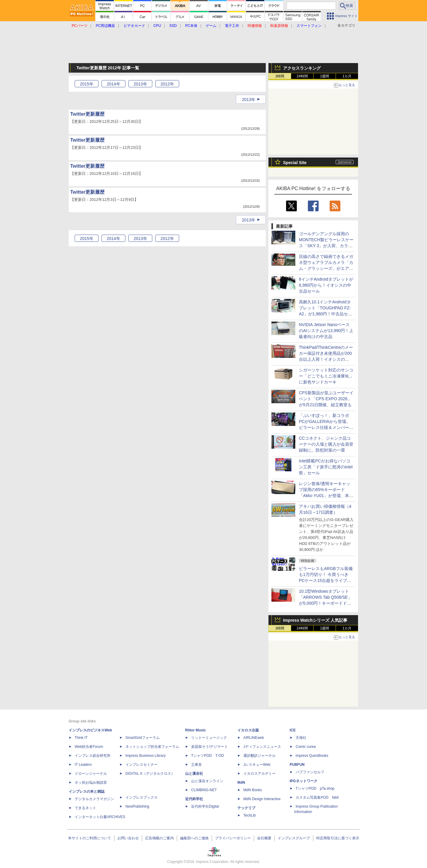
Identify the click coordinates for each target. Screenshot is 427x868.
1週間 (325, 76)
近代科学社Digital (205, 806)
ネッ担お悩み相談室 (91, 783)
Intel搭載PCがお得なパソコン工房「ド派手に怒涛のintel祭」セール (326, 467)
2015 (86, 84)
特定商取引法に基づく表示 (338, 838)
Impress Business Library (146, 756)
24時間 (302, 76)
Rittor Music (195, 730)
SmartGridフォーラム (143, 738)
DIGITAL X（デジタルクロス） (150, 774)
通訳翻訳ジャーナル (259, 756)
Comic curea (306, 747)
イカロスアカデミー (259, 774)
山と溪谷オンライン (207, 781)
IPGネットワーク (304, 781)
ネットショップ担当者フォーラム (152, 747)
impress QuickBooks (312, 756)
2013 (140, 84)
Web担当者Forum (89, 747)
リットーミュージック (209, 738)
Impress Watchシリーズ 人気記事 (315, 620)
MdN (241, 783)
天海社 (301, 738)
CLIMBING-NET (204, 790)
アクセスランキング (302, 68)
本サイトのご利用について (90, 838)
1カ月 (347, 76)
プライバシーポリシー (233, 838)
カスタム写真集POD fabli (317, 797)
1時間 (280, 76)
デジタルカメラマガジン (94, 799)
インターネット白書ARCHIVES (100, 817)
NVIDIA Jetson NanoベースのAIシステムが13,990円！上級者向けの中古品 (326, 331)
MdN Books (253, 790)
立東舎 (196, 765)
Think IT (81, 738)
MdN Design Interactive (262, 799)
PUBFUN (297, 765)
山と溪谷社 (194, 774)
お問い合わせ (128, 838)
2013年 (249, 100)
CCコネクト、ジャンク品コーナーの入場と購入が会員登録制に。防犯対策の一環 (326, 444)
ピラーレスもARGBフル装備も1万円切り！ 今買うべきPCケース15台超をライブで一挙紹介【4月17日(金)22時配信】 (326, 580)
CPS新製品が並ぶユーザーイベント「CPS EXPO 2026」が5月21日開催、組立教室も (326, 399)
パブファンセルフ (310, 772)
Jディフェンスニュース (262, 747)
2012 (167, 84)
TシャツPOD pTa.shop (315, 788)
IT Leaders (83, 765)
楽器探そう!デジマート (209, 747)
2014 (113, 84)
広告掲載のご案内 (159, 838)
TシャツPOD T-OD (208, 756)
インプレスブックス (142, 797)
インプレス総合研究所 (93, 756)
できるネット (85, 808)
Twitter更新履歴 (87, 114)
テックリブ (246, 808)
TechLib (249, 815)
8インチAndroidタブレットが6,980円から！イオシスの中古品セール (326, 285)
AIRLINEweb (254, 738)
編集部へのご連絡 (194, 838)
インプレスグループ (294, 838)
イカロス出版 (248, 730)
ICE (293, 730)
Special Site (295, 163)
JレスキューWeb (257, 765)
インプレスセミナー (142, 765)
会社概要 (264, 838)
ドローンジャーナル (91, 774)
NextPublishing (137, 806)
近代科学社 (194, 799)
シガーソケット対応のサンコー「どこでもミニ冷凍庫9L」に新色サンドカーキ (326, 376)
